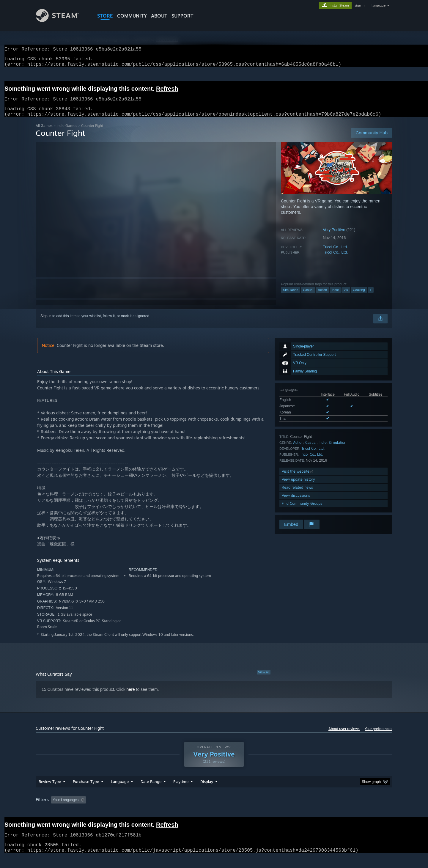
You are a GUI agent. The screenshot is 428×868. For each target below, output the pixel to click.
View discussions (296, 503)
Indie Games (67, 133)
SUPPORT (182, 16)
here (131, 696)
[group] (214, 808)
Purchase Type (86, 789)
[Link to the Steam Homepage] (57, 20)
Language (120, 789)
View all (264, 679)
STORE (105, 16)
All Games (44, 133)
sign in (359, 5)
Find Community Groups (302, 511)
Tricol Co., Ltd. (335, 254)
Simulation (291, 297)
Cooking (359, 297)
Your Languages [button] (66, 807)
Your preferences (379, 736)
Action (323, 297)
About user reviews (344, 736)
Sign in (46, 323)
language (379, 5)
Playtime (181, 789)
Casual (308, 297)
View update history (298, 486)
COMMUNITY (132, 16)
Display (207, 789)
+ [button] (371, 297)
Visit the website (298, 478)
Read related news (297, 494)
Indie (335, 297)
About (159, 16)
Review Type (50, 789)
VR (346, 297)
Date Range (151, 789)
